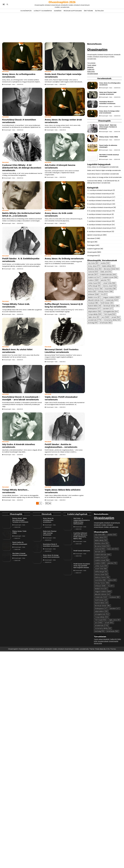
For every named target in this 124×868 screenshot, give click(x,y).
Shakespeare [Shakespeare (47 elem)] (94, 348)
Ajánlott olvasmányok (43, 11)
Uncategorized (92, 295)
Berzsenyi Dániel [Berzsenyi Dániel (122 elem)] (111, 308)
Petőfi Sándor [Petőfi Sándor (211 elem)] (107, 342)
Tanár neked (92, 65)
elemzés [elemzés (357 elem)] (93, 314)
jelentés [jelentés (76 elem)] (105, 320)
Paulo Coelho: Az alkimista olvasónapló (20, 630)
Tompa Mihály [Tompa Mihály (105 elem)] (95, 354)
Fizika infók (91, 72)
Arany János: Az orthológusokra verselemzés (103, 206)
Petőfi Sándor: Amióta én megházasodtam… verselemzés (61, 508)
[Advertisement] (62, 27)
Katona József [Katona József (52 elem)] (110, 325)
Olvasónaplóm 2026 (62, 2)
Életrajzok (99, 11)
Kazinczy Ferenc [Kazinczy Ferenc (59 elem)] (95, 328)
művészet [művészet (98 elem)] (93, 342)
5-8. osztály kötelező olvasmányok (99, 250)
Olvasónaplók (26, 11)
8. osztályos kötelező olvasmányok (99, 264)
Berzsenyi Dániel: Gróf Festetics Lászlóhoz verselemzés (62, 351)
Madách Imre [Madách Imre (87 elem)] (94, 337)
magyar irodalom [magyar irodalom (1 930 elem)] (111, 337)
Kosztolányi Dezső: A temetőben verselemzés (103, 213)
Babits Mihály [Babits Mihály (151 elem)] (109, 306)
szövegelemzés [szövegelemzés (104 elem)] (111, 351)
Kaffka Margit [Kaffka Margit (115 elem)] (94, 325)
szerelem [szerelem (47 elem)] (108, 348)
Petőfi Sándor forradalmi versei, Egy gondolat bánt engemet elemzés (82, 645)
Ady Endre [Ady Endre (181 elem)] (93, 303)
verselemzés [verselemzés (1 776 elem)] (95, 359)
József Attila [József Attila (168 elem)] (109, 323)
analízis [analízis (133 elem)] (105, 303)
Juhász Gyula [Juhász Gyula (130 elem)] (94, 323)
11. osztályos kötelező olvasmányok (99, 240)
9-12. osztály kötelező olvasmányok (99, 268)
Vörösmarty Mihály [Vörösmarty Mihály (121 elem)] (112, 359)
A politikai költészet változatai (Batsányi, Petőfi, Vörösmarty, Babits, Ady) (80, 615)
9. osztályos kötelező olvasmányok (99, 271)
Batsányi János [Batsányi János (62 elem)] (95, 308)
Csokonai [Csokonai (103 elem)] (93, 311)
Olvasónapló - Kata (9, 84)
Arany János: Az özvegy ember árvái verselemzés (104, 217)
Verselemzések (93, 74)
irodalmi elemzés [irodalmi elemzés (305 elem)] (108, 314)
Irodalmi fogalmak (94, 288)
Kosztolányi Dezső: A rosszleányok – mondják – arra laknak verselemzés (21, 427)
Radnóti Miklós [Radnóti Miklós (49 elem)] (95, 345)
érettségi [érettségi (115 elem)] (93, 362)
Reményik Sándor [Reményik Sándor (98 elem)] (111, 345)
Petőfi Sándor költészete (82, 630)
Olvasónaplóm (97, 49)
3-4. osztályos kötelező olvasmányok (100, 247)
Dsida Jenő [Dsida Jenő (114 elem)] (106, 311)
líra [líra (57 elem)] (104, 334)
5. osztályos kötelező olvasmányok (99, 254)
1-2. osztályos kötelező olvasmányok (100, 230)
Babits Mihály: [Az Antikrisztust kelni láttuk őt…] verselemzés (21, 214)
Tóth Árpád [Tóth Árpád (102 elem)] (110, 354)
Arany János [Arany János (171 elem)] (94, 306)
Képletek (90, 67)
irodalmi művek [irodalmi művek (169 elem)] (110, 317)
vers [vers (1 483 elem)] (105, 357)
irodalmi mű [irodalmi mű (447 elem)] (94, 317)
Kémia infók (98, 723)
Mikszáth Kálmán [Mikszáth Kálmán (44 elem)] (96, 340)
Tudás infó (91, 69)
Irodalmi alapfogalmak (73, 11)
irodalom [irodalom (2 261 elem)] (93, 320)
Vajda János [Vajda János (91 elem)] (94, 357)
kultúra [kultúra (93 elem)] (92, 331)
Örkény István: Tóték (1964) (109, 152)
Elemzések (58, 11)
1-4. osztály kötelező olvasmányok (99, 233)
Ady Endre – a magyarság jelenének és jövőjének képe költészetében (82, 601)
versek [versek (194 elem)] (116, 357)
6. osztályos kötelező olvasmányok (99, 257)
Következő (50, 583)
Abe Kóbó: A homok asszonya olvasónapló (20, 646)
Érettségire (88, 11)
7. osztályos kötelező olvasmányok (99, 261)
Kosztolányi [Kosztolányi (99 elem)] (110, 328)
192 (47, 583)
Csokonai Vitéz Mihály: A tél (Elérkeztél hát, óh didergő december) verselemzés (22, 168)
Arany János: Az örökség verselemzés (64, 259)
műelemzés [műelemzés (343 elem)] (112, 340)
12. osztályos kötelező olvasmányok (99, 244)
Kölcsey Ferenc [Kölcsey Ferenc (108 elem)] (106, 331)
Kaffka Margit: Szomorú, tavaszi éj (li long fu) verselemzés (64, 305)
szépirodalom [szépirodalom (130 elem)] (95, 351)
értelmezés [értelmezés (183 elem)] (106, 362)
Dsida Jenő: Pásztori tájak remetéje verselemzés (104, 210)
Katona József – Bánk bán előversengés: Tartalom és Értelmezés (108, 135)
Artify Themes (111, 729)
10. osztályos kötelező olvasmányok (99, 237)
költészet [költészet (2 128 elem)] (93, 334)
